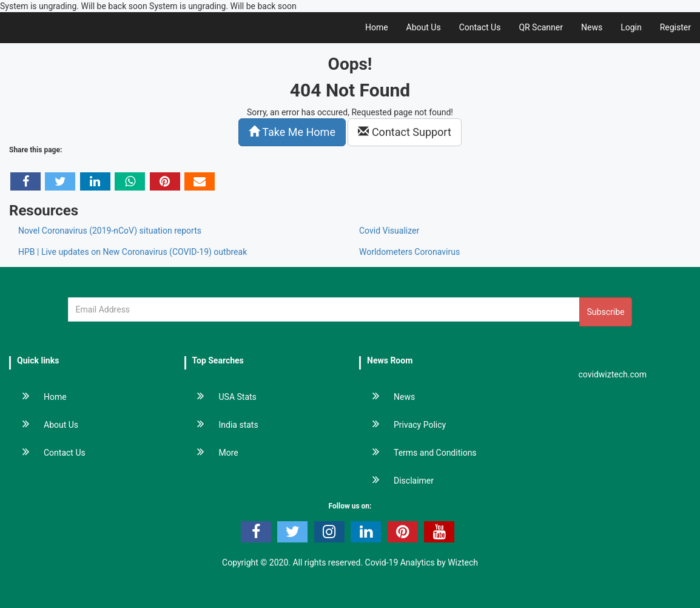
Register (675, 27)
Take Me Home (292, 132)
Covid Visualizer (389, 231)
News (592, 27)
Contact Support (404, 132)
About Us (424, 27)
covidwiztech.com (613, 374)
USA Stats (221, 397)
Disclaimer (397, 481)
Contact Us (480, 27)
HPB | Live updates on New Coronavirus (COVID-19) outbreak (133, 252)
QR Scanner (541, 27)
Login (631, 27)
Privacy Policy (403, 425)
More (212, 453)
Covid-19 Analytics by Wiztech (422, 562)
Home (377, 27)
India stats (222, 425)
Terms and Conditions (419, 453)
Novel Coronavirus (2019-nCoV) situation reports (110, 231)
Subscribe (606, 312)
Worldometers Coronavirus (409, 252)
